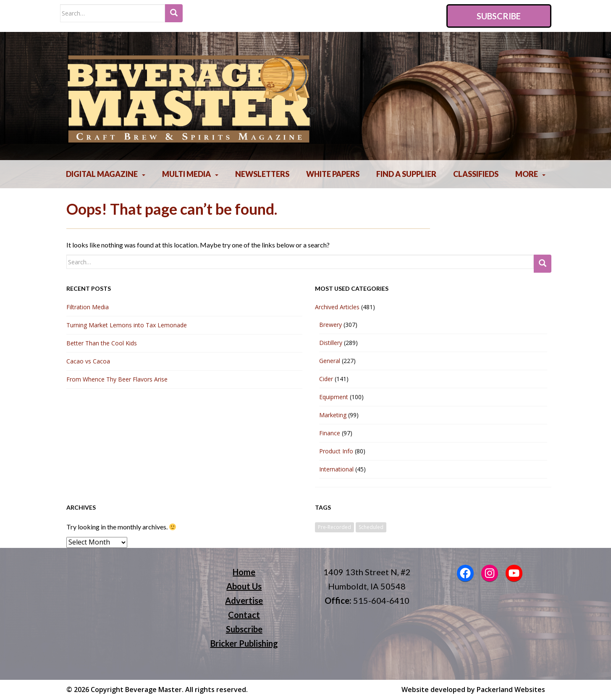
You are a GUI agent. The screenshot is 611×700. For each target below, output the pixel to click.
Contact (244, 615)
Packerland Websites (511, 689)
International (336, 469)
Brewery (330, 325)
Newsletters (262, 174)
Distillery (331, 343)
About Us (244, 586)
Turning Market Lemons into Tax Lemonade (127, 325)
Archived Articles (337, 307)
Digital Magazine (102, 174)
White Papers (333, 174)
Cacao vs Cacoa (88, 361)
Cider (326, 379)
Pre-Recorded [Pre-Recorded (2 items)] (334, 527)
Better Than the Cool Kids (102, 343)
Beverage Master (153, 689)
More (527, 174)
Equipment (334, 397)
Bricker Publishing (244, 643)
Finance (330, 433)
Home (244, 572)
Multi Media (186, 174)
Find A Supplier (406, 174)
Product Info (336, 451)
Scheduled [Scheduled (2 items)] (371, 527)
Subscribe (499, 16)
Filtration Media (88, 307)
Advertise (244, 600)
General (330, 361)
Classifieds (476, 174)
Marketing (333, 415)
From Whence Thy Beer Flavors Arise (117, 379)
